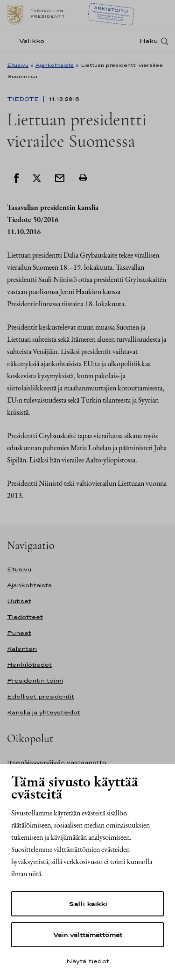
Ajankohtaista (55, 65)
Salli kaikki (88, 904)
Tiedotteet (25, 617)
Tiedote (24, 99)
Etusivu (18, 65)
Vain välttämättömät (88, 935)
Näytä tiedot (88, 961)
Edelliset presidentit (41, 696)
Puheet (19, 633)
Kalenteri (22, 649)
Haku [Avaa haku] (149, 41)
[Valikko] (28, 41)
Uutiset (19, 601)
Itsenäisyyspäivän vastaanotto (57, 762)
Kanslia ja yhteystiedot (44, 712)
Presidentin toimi (35, 681)
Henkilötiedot (29, 665)
